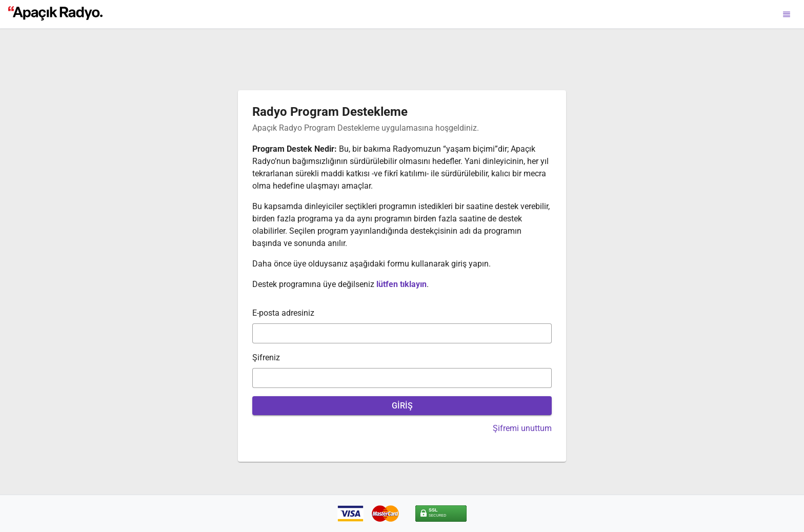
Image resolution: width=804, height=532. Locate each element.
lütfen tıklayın (401, 284)
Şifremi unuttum (522, 428)
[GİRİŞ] (402, 406)
